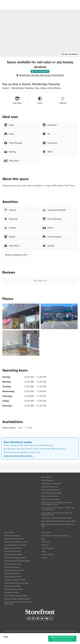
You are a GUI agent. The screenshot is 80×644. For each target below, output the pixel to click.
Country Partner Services (51, 490)
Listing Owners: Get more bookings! (55, 536)
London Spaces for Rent (13, 554)
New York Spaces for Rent (14, 539)
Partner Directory (48, 480)
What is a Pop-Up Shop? (51, 499)
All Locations (9, 532)
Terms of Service (48, 554)
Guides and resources (50, 496)
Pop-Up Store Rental (12, 567)
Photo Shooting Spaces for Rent (16, 583)
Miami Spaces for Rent (13, 548)
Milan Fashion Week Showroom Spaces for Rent (58, 525)
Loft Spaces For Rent (12, 586)
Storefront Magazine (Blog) (52, 493)
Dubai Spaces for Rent (13, 564)
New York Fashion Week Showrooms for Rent (59, 521)
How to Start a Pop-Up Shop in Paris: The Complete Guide (57, 514)
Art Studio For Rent (12, 592)
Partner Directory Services (51, 484)
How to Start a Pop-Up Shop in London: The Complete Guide (58, 509)
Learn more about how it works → (19, 456)
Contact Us (46, 542)
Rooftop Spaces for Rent (14, 589)
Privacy (44, 558)
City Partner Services (49, 487)
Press (44, 551)
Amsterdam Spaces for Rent (15, 558)
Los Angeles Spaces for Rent (15, 545)
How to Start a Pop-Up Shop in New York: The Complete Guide (57, 503)
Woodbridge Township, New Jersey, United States (41, 75)
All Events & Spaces (12, 536)
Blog (43, 539)
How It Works (47, 477)
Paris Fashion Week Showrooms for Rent (57, 518)
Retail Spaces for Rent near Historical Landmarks (19, 603)
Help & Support (47, 548)
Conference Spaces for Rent (15, 580)
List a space (46, 532)
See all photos (69, 54)
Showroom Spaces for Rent (15, 570)
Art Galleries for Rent (12, 573)
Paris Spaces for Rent (13, 551)
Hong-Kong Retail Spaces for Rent (17, 561)
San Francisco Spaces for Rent (16, 542)
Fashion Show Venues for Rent (16, 596)
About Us (45, 545)
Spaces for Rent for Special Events (17, 599)
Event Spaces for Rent (13, 577)
